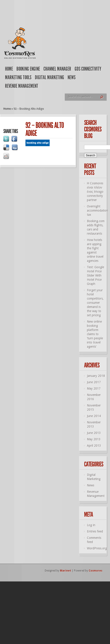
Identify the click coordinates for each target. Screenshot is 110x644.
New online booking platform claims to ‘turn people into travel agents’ (95, 334)
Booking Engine (28, 69)
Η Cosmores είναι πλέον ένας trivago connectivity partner (95, 192)
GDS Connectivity (88, 69)
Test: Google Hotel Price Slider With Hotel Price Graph (96, 275)
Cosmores (96, 571)
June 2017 (94, 382)
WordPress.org (97, 548)
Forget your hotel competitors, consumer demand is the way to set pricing (95, 303)
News (72, 77)
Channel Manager (57, 69)
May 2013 (94, 439)
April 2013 (94, 446)
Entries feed (95, 531)
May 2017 (94, 389)
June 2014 (94, 416)
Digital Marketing (50, 77)
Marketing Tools (18, 77)
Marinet (66, 571)
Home (9, 69)
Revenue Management (22, 86)
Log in (91, 525)
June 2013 (94, 433)
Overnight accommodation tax (97, 210)
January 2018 (96, 376)
